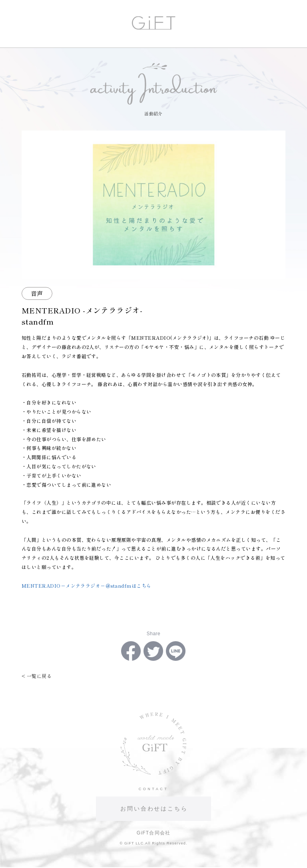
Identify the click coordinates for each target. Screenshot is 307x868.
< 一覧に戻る (37, 676)
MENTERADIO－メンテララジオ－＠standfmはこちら (87, 586)
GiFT (154, 23)
